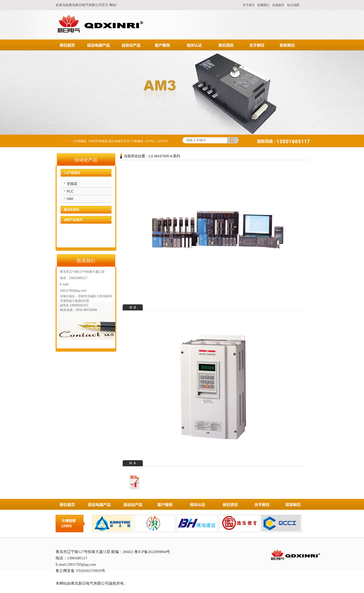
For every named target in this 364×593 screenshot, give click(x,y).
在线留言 (278, 5)
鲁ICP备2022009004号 (152, 552)
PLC (70, 191)
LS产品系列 (72, 173)
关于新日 (249, 5)
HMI (70, 199)
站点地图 (293, 5)
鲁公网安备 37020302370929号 (80, 571)
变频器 (72, 184)
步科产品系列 (73, 220)
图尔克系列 (72, 210)
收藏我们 (263, 5)
